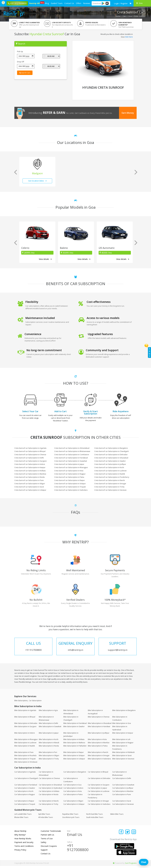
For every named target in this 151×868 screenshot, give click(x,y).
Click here (129, 37)
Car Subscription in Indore (73, 790)
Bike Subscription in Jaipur (49, 735)
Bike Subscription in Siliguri (49, 758)
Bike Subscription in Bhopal (25, 719)
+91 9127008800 (78, 850)
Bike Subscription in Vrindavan (26, 764)
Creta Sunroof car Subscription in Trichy (109, 487)
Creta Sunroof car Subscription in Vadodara (71, 490)
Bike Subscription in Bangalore (124, 712)
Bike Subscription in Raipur (74, 754)
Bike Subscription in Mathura (74, 745)
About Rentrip (20, 833)
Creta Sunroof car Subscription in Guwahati (71, 461)
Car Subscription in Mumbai (123, 793)
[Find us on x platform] (128, 834)
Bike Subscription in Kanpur (123, 735)
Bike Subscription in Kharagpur (26, 742)
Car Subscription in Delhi (122, 780)
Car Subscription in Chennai (49, 780)
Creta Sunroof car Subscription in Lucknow (110, 471)
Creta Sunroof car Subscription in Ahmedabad (72, 448)
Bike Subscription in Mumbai (99, 745)
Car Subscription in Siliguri (73, 803)
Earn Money (128, 113)
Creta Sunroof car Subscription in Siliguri (30, 484)
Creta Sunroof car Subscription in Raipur (70, 480)
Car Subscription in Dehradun (99, 780)
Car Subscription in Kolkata (49, 793)
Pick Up (20, 51)
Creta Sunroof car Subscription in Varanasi (110, 490)
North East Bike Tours (94, 816)
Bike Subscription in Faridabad (75, 725)
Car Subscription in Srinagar (98, 803)
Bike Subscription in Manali (49, 745)
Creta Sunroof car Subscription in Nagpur (70, 474)
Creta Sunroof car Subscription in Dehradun (111, 455)
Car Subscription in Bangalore (75, 774)
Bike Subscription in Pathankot (75, 748)
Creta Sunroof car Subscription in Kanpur (30, 467)
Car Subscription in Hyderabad (51, 790)
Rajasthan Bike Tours (70, 816)
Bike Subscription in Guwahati (50, 729)
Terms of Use (47, 841)
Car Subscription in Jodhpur (123, 790)
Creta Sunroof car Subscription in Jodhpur (110, 464)
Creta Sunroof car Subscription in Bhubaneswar (72, 451)
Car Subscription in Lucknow (99, 793)
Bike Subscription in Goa (122, 725)
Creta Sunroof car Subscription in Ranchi (110, 480)
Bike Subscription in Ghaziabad (100, 725)
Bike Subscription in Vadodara (99, 761)
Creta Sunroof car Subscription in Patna (69, 477)
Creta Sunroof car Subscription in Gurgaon (30, 461)
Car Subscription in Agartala (25, 774)
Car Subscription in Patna (73, 797)
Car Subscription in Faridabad (26, 787)
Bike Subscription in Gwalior (74, 729)
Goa (130, 16)
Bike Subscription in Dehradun (26, 725)
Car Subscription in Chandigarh (26, 780)
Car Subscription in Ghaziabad (50, 787)
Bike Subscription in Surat (122, 758)
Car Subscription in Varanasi (123, 806)
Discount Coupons (49, 848)
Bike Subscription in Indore (25, 735)
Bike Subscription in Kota (97, 742)
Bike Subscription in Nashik (25, 748)
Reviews (87, 3)
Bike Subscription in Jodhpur (99, 735)
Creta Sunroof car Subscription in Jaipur (69, 464)
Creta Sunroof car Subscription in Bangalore (111, 448)
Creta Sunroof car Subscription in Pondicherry (112, 477)
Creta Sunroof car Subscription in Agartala (30, 448)
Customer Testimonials (51, 833)
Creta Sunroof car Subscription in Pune (29, 480)
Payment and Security (24, 844)
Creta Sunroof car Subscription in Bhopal (30, 451)
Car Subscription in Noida (49, 797)
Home (118, 16)
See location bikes (37, 181)
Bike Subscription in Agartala (25, 712)
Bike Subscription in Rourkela (25, 758)
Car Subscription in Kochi (24, 793)
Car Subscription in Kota (73, 793)
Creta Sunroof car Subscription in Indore (30, 464)
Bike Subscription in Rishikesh (123, 754)
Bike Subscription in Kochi (49, 742)
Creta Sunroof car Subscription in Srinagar (110, 484)
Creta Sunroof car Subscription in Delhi (29, 458)
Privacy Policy (20, 852)
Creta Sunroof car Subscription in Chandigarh (112, 451)
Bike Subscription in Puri (48, 754)
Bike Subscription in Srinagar (99, 758)
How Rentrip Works (23, 841)
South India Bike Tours (95, 819)
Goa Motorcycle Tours (71, 819)
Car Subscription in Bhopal (98, 774)
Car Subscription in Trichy (48, 806)
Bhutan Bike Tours (21, 819)
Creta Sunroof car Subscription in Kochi (109, 467)
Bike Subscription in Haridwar (99, 729)
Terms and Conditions (24, 848)
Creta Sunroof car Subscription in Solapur (70, 484)
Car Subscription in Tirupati (25, 806)
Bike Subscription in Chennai (99, 719)
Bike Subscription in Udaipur (74, 761)
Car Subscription (35, 703)
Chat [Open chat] (144, 862)
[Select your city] (143, 3)
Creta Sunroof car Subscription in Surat (29, 487)
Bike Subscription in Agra (48, 712)
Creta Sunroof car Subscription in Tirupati (70, 487)
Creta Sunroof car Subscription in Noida (29, 477)
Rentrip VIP (35, 3)
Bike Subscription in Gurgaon (25, 729)
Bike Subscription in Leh (121, 742)
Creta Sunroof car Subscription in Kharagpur (71, 467)
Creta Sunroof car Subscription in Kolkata (30, 471)
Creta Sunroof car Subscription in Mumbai (30, 474)
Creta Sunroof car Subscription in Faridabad (71, 458)
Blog (47, 3)
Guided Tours (57, 3)
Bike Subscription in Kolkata (74, 742)
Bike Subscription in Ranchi (98, 754)
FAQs (150, 352)
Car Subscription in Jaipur (97, 790)
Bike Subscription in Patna (98, 748)
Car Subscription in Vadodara (99, 806)
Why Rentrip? (20, 837)
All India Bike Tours (46, 819)
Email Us (75, 837)
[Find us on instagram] (134, 834)
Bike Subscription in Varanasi (123, 761)
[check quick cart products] (130, 3)
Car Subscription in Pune (122, 797)
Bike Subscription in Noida (49, 748)
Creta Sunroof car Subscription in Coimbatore (72, 455)
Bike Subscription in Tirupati (25, 761)
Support (44, 852)
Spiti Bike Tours (44, 816)
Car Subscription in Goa (72, 787)
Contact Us (69, 3)
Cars (124, 16)
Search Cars (25, 73)
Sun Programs (131, 865)
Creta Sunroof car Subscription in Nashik (110, 474)
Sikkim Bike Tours (117, 816)
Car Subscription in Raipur (24, 803)
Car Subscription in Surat (122, 803)
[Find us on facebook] (121, 834)
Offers (79, 3)
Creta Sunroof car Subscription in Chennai (30, 455)
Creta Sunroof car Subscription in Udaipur (30, 490)
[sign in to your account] (121, 3)
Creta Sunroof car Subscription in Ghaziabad (111, 458)
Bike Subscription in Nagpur (123, 745)
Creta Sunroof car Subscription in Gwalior (110, 461)
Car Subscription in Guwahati (123, 787)
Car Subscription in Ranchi (49, 803)
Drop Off (21, 62)
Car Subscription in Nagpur (25, 797)
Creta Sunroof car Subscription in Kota (69, 471)
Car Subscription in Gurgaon (99, 787)
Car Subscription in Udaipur (74, 806)
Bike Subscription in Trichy (49, 761)
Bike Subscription (21, 703)
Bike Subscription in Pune (24, 754)
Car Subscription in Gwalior (25, 790)
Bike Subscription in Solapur (74, 758)
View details (45, 259)
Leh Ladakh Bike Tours (23, 816)
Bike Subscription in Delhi (48, 725)
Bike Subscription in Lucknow (25, 745)
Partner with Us (47, 837)
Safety (43, 844)
